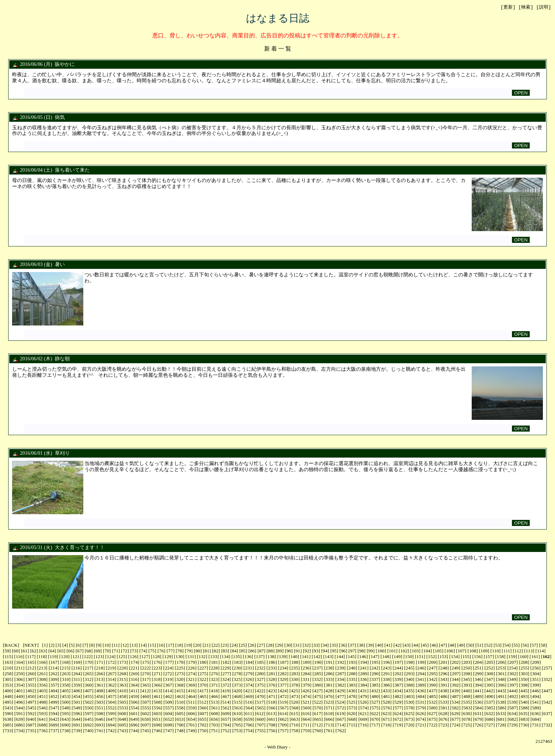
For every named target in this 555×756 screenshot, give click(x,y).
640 (31, 719)
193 (352, 663)
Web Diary (277, 747)
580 (433, 708)
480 (375, 697)
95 (334, 651)
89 (280, 651)
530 (409, 702)
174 (134, 663)
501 (77, 702)
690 (66, 725)
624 (398, 714)
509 (169, 702)
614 (283, 714)
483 (409, 697)
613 (272, 714)
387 (398, 685)
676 (444, 719)
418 (214, 691)
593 (42, 714)
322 (203, 680)
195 (375, 663)
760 (318, 731)
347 (489, 680)
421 (249, 691)
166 (42, 663)
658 (237, 719)
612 (260, 714)
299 (478, 674)
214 (54, 668)
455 (88, 697)
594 (54, 714)
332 (318, 680)
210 (8, 668)
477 (341, 697)
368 (180, 685)
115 (8, 657)
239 (340, 668)
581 (444, 708)
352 (547, 680)
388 (409, 685)
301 (501, 674)
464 (192, 697)
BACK (11, 645)
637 (547, 714)
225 (180, 668)
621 (363, 714)
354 (20, 685)
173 (123, 663)
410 (123, 691)
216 (77, 668)
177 (169, 663)
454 (77, 697)
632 (489, 714)
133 (214, 657)
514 (226, 702)
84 (234, 651)
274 (192, 674)
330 (294, 680)
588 (524, 708)
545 (31, 708)
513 (214, 702)
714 (340, 725)
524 (340, 702)
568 (295, 708)
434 (398, 691)
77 (170, 651)
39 (370, 645)
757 (283, 731)
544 (20, 708)
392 (455, 685)
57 (534, 645)
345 (467, 680)
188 (295, 663)
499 (54, 702)
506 (134, 702)
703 (214, 725)
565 (260, 708)
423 (272, 691)
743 (123, 731)
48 (452, 645)
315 (122, 680)
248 (444, 668)
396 (501, 685)
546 (42, 708)
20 (197, 645)
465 (203, 697)
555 (146, 708)
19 (188, 645)
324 (226, 680)
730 (524, 725)
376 (272, 685)
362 (111, 685)
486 (444, 697)
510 (180, 702)
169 (77, 663)
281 (272, 674)
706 (249, 725)
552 (111, 708)
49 (461, 645)
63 (43, 651)
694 (111, 725)
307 (31, 680)
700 (180, 725)
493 (524, 697)
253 (501, 668)
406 (77, 691)
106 (450, 651)
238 (329, 668)
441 (478, 691)
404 (54, 691)
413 (157, 691)
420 (237, 691)
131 (190, 657)
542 (547, 702)
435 (409, 691)
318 (157, 680)
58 (543, 645)
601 (134, 714)
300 (490, 674)
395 (490, 685)
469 (249, 697)
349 (513, 680)
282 (283, 674)
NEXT (31, 645)
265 (88, 674)
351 (535, 680)
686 (20, 725)
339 (398, 680)
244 (398, 668)
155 (466, 657)
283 (295, 674)
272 (169, 674)
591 (20, 714)
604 (169, 714)
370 (203, 685)
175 (146, 663)
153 (443, 657)
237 (318, 668)
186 (272, 663)
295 (433, 674)
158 (500, 657)
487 (455, 697)
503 (100, 702)
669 (363, 719)
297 (455, 674)
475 (318, 697)
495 (8, 702)
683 (524, 719)
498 (42, 702)
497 (31, 702)
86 (252, 651)
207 (513, 663)
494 (536, 697)
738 (66, 731)
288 (352, 674)
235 (294, 668)
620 (352, 714)
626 (421, 714)
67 (80, 651)
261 (42, 674)
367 (169, 685)
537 (489, 702)
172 (111, 663)
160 (523, 657)
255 (524, 668)
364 (134, 685)
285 (318, 674)
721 (421, 725)
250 (467, 668)
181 (214, 663)
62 (34, 651)
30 (288, 645)
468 (237, 697)
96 (343, 651)
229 (226, 668)
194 (363, 663)
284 (306, 674)
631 (478, 714)
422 (260, 691)
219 (111, 668)
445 (524, 691)
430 (352, 691)
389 (421, 685)
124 (110, 657)
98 (362, 651)
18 (179, 645)
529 (398, 702)
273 (180, 674)
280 (260, 674)
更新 (508, 7)
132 (202, 657)
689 (54, 725)
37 (352, 645)
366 (157, 685)
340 (409, 680)
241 (363, 668)
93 (316, 651)
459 (134, 697)
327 (260, 680)
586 (501, 708)
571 (329, 708)
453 (66, 697)
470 (260, 697)
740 (88, 731)
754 (249, 731)
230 (237, 668)
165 (31, 663)
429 (340, 691)
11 (116, 645)
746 (157, 731)
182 (226, 663)
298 (467, 674)
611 (249, 714)
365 (146, 685)
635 (524, 714)
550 (88, 708)
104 (427, 651)
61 (25, 651)
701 (192, 725)
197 (398, 663)
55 (516, 645)
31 (297, 645)
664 (306, 719)
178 (180, 663)
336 (363, 680)
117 (31, 657)
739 (77, 731)
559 (192, 708)
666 (329, 719)
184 (249, 663)
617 (318, 714)
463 (180, 697)
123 (99, 657)
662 (283, 719)
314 (111, 680)
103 (415, 651)
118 (42, 657)
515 (237, 702)
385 (375, 685)
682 (513, 719)
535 (467, 702)
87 (261, 651)
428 (329, 691)
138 (271, 657)
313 (100, 680)
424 (283, 691)
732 (547, 725)
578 (409, 708)
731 (535, 725)
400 (8, 691)
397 (513, 685)
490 (490, 697)
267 (111, 674)
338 (386, 680)
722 (432, 725)
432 (375, 691)
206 (501, 663)
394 (478, 685)
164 (20, 663)
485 (433, 697)
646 (100, 719)
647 (111, 719)
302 (513, 674)
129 (168, 657)
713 (329, 725)
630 (467, 714)
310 (66, 680)
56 (525, 645)
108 (473, 651)
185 (260, 663)
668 (352, 719)
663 (295, 719)
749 (192, 731)
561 (214, 708)
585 (490, 708)
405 (66, 691)
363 (123, 685)
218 (100, 668)
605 (180, 714)
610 (237, 714)
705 (237, 725)
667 (341, 719)
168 (66, 663)
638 (8, 719)
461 (157, 697)
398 (524, 685)
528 (386, 702)
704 (226, 725)
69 (98, 651)
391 (444, 685)
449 (20, 697)
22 (216, 645)
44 (416, 645)
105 (438, 651)
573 (352, 708)
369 (192, 685)
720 (409, 725)
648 (123, 719)
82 (216, 651)
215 (65, 668)
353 (8, 685)
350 (524, 680)
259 (20, 674)
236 (306, 668)
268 (123, 674)
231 (249, 668)
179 (192, 663)
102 (404, 651)
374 (249, 685)
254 (513, 668)
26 (252, 645)
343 (444, 680)
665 (318, 719)
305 (8, 680)
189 (306, 663)
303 (524, 674)
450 (31, 697)
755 (260, 731)
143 (328, 657)
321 (191, 680)
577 (398, 708)
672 (398, 719)
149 (397, 657)
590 (8, 714)
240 (352, 668)
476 (329, 697)
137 (260, 657)
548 (66, 708)
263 (66, 674)
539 (513, 702)
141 (305, 657)
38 (361, 645)
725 (467, 725)
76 (161, 651)
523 (329, 702)
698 (157, 725)
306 (20, 680)
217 (88, 668)
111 (507, 651)
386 (387, 685)
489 (478, 697)
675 (433, 719)
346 (478, 680)
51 (479, 645)
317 (146, 680)
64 (52, 651)
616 (306, 714)
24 (234, 645)
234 (283, 668)
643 (66, 719)
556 (157, 708)
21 (206, 645)
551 (100, 708)
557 (169, 708)
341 (421, 680)
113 (529, 651)
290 (375, 674)
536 (478, 702)
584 (478, 708)
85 (243, 651)
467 (226, 697)
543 (8, 708)
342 (432, 680)
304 (536, 674)
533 (444, 702)
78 (180, 651)
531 (421, 702)
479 (363, 697)
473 (295, 697)
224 (168, 668)
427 (318, 691)
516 (249, 702)
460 (146, 697)
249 (455, 668)
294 (421, 674)
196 (387, 663)
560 (203, 708)
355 (31, 685)
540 (524, 702)
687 (31, 725)
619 (340, 714)
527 (375, 702)
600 (123, 714)
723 (444, 725)
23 (224, 645)
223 (157, 668)
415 (180, 691)
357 (54, 685)
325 (237, 680)
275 (203, 674)
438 (444, 691)
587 (513, 708)
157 (489, 657)
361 (100, 685)
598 (100, 714)
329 (283, 680)
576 (387, 708)
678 (467, 719)
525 (352, 702)
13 (134, 645)
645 (88, 719)
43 (406, 645)
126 (133, 657)
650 (146, 719)
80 (198, 651)
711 (306, 725)
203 (467, 663)
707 (260, 725)
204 (478, 663)
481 (387, 697)
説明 (544, 7)
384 (363, 685)
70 (107, 651)
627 (432, 714)
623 (386, 714)
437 (432, 691)
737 (54, 731)
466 (214, 697)
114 (540, 651)
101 (392, 651)
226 (191, 668)
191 (329, 663)
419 (226, 691)
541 (535, 702)
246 (421, 668)
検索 (526, 7)
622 (375, 714)
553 (123, 708)
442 (489, 691)
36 (343, 645)
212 (31, 668)
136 (248, 657)
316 (134, 680)
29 (279, 645)
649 (134, 719)
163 (8, 663)
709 (283, 725)
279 (249, 674)
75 (152, 651)
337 (375, 680)
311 (77, 680)
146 (363, 657)
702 (203, 725)
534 (455, 702)
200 (433, 663)
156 (477, 657)
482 (398, 697)
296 (444, 674)
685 (8, 725)
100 (381, 651)
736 (42, 731)
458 (123, 697)
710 (295, 725)
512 (203, 702)
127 (145, 657)
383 (352, 685)
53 (498, 645)
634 (513, 714)
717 (375, 725)
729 (513, 725)
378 (295, 685)
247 (432, 668)
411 (134, 691)
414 (168, 691)
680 (490, 719)
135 (236, 657)
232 (260, 668)
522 (318, 702)
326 (249, 680)
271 (157, 674)
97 (352, 651)
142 (317, 657)
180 (203, 663)
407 (88, 691)
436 (421, 691)
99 (370, 651)
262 (54, 674)
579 (421, 708)
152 (431, 657)
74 (143, 651)
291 (387, 674)
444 (513, 691)
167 (54, 663)
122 (87, 657)
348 (501, 680)
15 (152, 645)
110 (496, 651)
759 (306, 731)
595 (66, 714)
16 (161, 645)
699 (169, 725)
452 (54, 697)
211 (20, 668)
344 (455, 680)
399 (536, 685)
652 (169, 719)
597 (88, 714)
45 (425, 645)
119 (53, 657)
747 (169, 731)
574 (363, 708)
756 (272, 731)
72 (125, 651)
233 (272, 668)
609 (226, 714)
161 (535, 657)
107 (461, 651)
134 (225, 657)
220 (122, 668)
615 (294, 714)
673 (409, 719)
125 (122, 657)
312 (88, 680)
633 (501, 714)
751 (214, 731)
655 (203, 719)
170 (88, 663)
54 (506, 645)
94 (325, 651)
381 (329, 685)
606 (192, 714)
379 (306, 685)
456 (100, 697)
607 (203, 714)
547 (54, 708)
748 (180, 731)
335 (352, 680)
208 (524, 663)
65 (61, 651)
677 (455, 719)
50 (470, 645)
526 (363, 702)
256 (535, 668)
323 (214, 680)
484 (421, 697)
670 (375, 719)
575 (375, 708)
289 (363, 674)
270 (146, 674)
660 (260, 719)
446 (535, 691)
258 (8, 674)
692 (88, 725)
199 (421, 663)
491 (501, 697)
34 (324, 645)
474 (306, 697)
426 (306, 691)
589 (536, 708)
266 (100, 674)
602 (146, 714)
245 (409, 668)
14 (143, 645)
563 (237, 708)
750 (203, 731)
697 (146, 725)
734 (20, 731)
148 (386, 657)
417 (203, 691)
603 (157, 714)
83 (225, 651)
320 (180, 680)
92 (307, 651)
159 (512, 657)
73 (134, 651)
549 (77, 708)
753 (237, 731)
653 (180, 719)
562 (226, 708)
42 (397, 645)
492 (513, 697)
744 (134, 731)
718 (386, 725)
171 (100, 663)
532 (432, 702)
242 (375, 668)
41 (388, 645)
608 (214, 714)
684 (536, 719)
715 (352, 725)
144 (340, 657)
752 (226, 731)
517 (260, 702)
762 (341, 731)
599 (111, 714)
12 (124, 645)
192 (341, 663)
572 (341, 708)
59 (7, 651)
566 (272, 708)
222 (146, 668)
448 (8, 697)
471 (272, 697)
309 (54, 680)
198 (409, 663)
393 (467, 685)
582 (455, 708)
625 (409, 714)
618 (329, 714)
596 (77, 714)
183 (237, 663)
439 (455, 691)
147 (374, 657)
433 (386, 691)
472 (283, 697)
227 (203, 668)
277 (226, 674)
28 (270, 645)
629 (455, 714)
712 (318, 725)
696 (134, 725)
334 (340, 680)
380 (318, 685)
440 (467, 691)
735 (31, 731)
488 (467, 697)
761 (329, 731)
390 (433, 685)
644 (77, 719)
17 (170, 645)
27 (261, 645)
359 (77, 685)
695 (123, 725)
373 (237, 685)
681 (501, 719)
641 (42, 719)
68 (88, 651)
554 (134, 708)
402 (31, 691)
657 (226, 719)
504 (111, 702)
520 (294, 702)
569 (306, 708)
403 (42, 691)
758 (295, 731)
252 (489, 668)
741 (100, 731)
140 (294, 657)
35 (334, 645)
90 (289, 651)
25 (243, 645)
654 (192, 719)
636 (535, 714)
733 (8, 731)
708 (272, 725)
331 (306, 680)
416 (191, 691)
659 (249, 719)
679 (478, 719)
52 (488, 645)
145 (351, 657)
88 (270, 651)
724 (455, 725)
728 (501, 725)
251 (478, 668)
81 (207, 651)
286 (329, 674)
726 (478, 725)
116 (19, 657)
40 (379, 645)
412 (146, 691)
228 (214, 668)
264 (77, 674)
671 (387, 719)
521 (306, 702)
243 (386, 668)
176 (157, 663)
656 (214, 719)
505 (123, 702)
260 (31, 674)
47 (443, 645)
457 (111, 697)
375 (260, 685)
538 (501, 702)
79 (189, 651)
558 (180, 708)
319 (168, 680)
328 (272, 680)
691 (77, 725)
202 (455, 663)
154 (454, 657)
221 (134, 668)
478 (352, 697)
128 (156, 657)
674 (421, 719)
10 (107, 645)
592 (31, 714)
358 (66, 685)
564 (249, 708)
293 (409, 674)
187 (283, 663)
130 (179, 657)
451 (42, 697)
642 (54, 719)
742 (111, 731)
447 (547, 691)
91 (298, 651)
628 (444, 714)
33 (316, 645)
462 (169, 697)
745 (146, 731)
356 (42, 685)
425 (294, 691)
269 (134, 674)
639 (20, 719)
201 (444, 663)
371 (214, 685)
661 (272, 719)
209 (536, 663)
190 (318, 663)
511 (192, 702)
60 (16, 651)
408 (100, 691)
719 (398, 725)
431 (363, 691)
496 (20, 702)
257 (547, 668)
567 (283, 708)
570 (318, 708)
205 (490, 663)
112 (518, 651)
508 (157, 702)
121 (76, 657)
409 (111, 691)
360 (88, 685)
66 (70, 651)
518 (272, 702)
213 (42, 668)
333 (329, 680)
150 (409, 657)
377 (283, 685)
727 (489, 725)
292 (398, 674)
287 (341, 674)
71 (116, 651)
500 (66, 702)
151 (420, 657)
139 (282, 657)
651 (157, 719)
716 (363, 725)
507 (146, 702)
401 (20, 691)
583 (467, 708)
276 (214, 674)
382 (341, 685)
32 (306, 645)
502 (88, 702)
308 (42, 680)
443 (501, 691)
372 (226, 685)
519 (283, 702)
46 (434, 645)
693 (100, 725)
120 (64, 657)
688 (42, 725)
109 (484, 651)
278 (237, 674)
